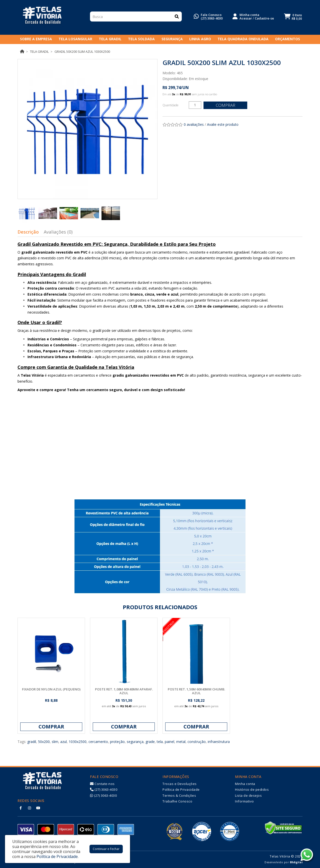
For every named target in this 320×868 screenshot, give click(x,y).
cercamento (98, 742)
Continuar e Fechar (106, 849)
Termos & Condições (179, 795)
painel (169, 742)
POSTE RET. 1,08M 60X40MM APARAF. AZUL (124, 691)
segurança (135, 742)
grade (150, 742)
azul (63, 742)
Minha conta (245, 784)
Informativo (244, 801)
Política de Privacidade (181, 789)
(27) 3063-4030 (212, 19)
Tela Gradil (39, 52)
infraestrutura (219, 742)
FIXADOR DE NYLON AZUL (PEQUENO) (51, 689)
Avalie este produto (223, 124)
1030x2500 (78, 742)
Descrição (28, 232)
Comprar (226, 105)
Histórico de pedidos (252, 789)
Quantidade (170, 105)
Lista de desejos (248, 795)
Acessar (246, 19)
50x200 (44, 742)
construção (197, 742)
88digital (296, 862)
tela (160, 742)
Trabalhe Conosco (177, 801)
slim (55, 742)
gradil (32, 742)
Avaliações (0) (58, 232)
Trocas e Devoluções (180, 784)
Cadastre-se (264, 19)
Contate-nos (102, 784)
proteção (117, 742)
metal (181, 742)
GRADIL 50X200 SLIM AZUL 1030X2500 (82, 52)
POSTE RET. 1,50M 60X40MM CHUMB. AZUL (196, 691)
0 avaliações (194, 124)
